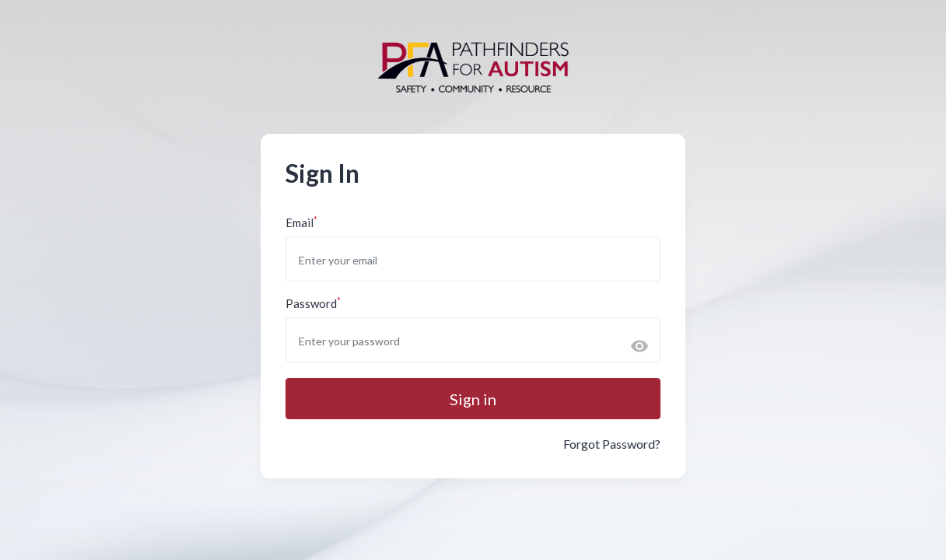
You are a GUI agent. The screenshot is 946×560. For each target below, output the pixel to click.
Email (301, 222)
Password (313, 303)
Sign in (473, 399)
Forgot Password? (612, 444)
